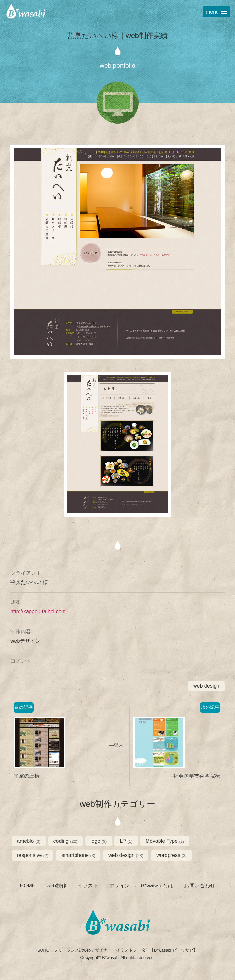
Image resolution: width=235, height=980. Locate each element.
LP (126, 841)
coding (65, 841)
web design (206, 686)
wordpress (171, 855)
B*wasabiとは (157, 886)
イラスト (88, 886)
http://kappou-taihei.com (38, 612)
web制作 (56, 886)
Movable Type (165, 841)
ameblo (29, 841)
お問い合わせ (200, 886)
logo (99, 841)
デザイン (120, 886)
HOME (28, 886)
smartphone (78, 855)
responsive (33, 855)
